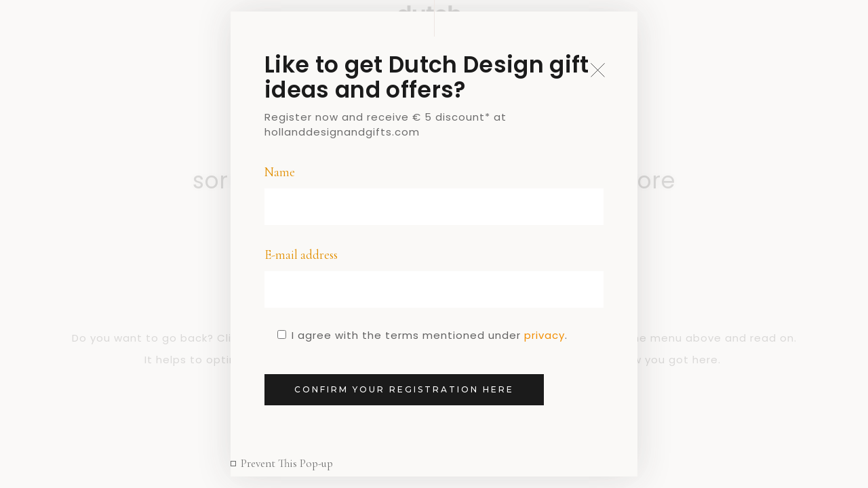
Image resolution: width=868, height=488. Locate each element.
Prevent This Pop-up (287, 463)
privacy (545, 335)
